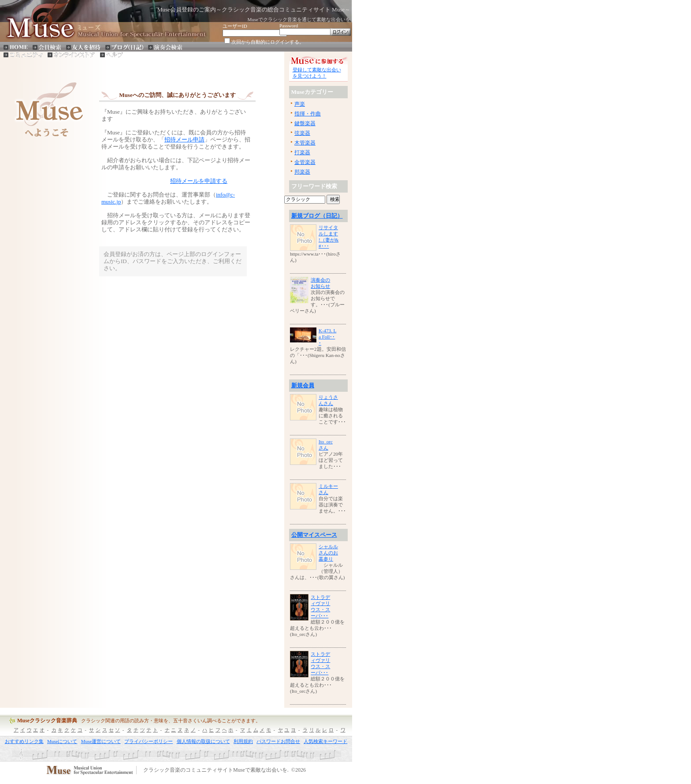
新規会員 (303, 385)
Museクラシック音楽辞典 (47, 721)
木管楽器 (305, 143)
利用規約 (243, 741)
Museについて (62, 741)
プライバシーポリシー (149, 741)
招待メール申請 (184, 139)
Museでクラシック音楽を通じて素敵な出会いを (299, 19)
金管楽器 (305, 162)
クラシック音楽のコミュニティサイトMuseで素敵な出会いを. (216, 770)
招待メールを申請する (199, 181)
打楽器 (302, 152)
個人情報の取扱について (203, 741)
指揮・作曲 (308, 114)
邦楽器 (302, 172)
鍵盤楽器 (305, 123)
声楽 (300, 104)
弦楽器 (302, 133)
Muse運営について (101, 741)
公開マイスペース (314, 535)
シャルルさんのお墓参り (328, 553)
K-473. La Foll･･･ (327, 337)
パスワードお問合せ (278, 741)
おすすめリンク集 (24, 741)
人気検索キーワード (325, 741)
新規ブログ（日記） (317, 216)
